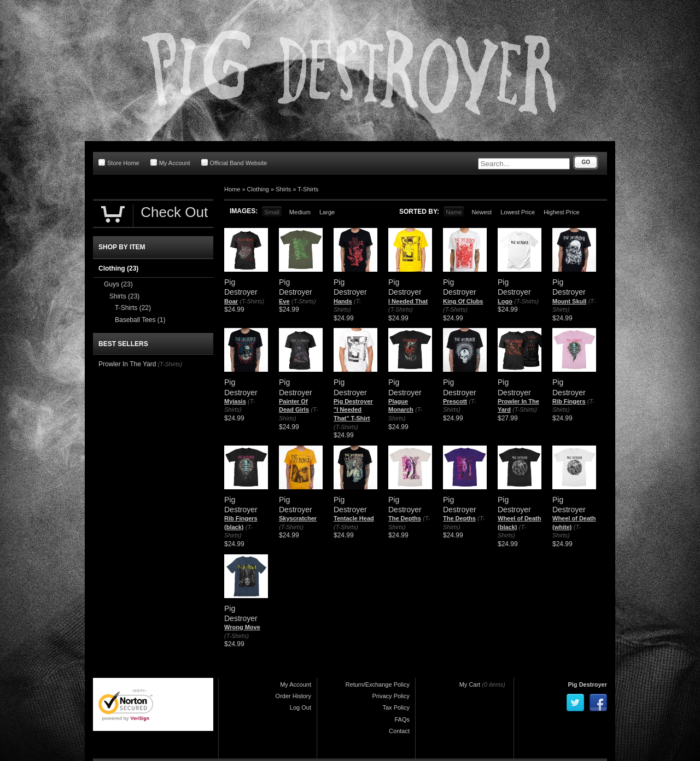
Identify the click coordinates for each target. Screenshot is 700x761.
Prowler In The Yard (127, 364)
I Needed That (408, 301)
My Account (170, 163)
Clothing (258, 189)
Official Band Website (234, 163)
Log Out (301, 707)
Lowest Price (518, 212)
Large (327, 212)
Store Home (119, 163)
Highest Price (561, 212)
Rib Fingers (569, 401)
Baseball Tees (140, 320)
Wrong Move (242, 627)
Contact (399, 731)
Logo (505, 301)
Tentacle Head (354, 518)
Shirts (283, 189)
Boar (231, 301)
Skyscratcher (298, 518)
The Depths (405, 518)
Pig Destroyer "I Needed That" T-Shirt (353, 410)
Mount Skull (569, 301)
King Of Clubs (463, 301)
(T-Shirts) (252, 301)
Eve (284, 301)
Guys (118, 284)
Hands (343, 301)
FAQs (402, 719)
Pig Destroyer (587, 684)
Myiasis (235, 401)
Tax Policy (396, 707)
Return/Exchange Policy (378, 684)
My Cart (470, 684)
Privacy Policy (391, 696)
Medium (300, 212)
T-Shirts (308, 189)
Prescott (455, 401)
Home (232, 189)
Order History (293, 696)
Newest (482, 212)
